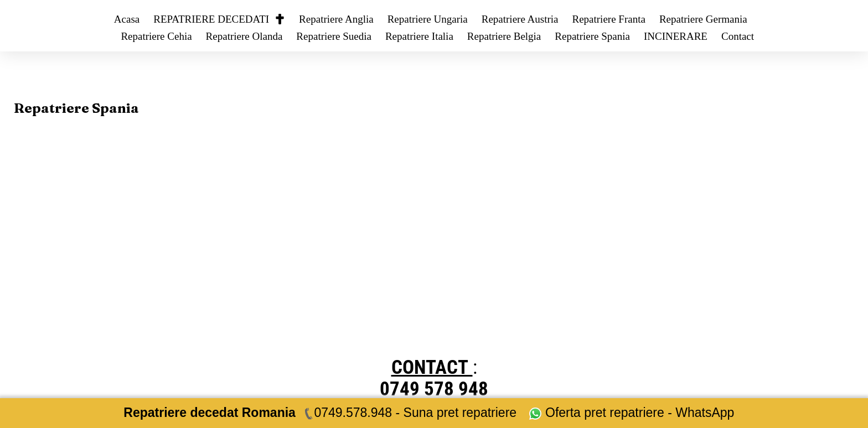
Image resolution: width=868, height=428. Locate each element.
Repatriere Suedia (334, 36)
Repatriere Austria (520, 19)
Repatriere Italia (419, 36)
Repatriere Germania (703, 19)
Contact (738, 36)
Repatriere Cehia (156, 36)
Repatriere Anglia (336, 19)
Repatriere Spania (592, 36)
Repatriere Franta (608, 19)
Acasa (127, 19)
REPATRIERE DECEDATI (219, 19)
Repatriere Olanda (244, 36)
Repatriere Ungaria (428, 19)
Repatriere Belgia (504, 36)
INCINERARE (676, 36)
